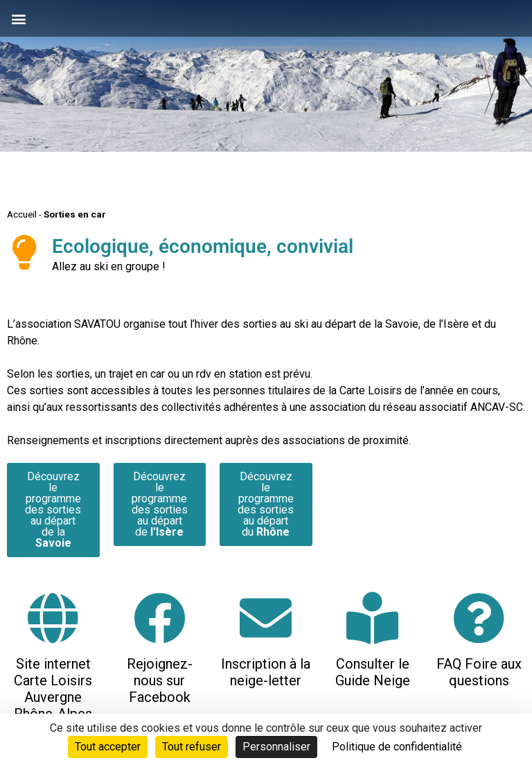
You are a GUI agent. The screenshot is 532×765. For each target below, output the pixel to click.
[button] (18, 18)
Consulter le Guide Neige (373, 672)
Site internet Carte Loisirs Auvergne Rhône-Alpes (53, 689)
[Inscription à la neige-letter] (266, 618)
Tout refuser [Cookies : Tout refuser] (192, 747)
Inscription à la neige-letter (266, 672)
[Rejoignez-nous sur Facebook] (160, 618)
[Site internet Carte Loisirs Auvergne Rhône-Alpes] (53, 618)
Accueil (22, 214)
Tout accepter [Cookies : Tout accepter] (108, 747)
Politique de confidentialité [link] (397, 747)
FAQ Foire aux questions (479, 672)
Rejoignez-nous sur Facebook (160, 680)
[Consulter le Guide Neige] (372, 618)
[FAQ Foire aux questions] (479, 618)
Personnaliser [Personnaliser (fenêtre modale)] (276, 747)
